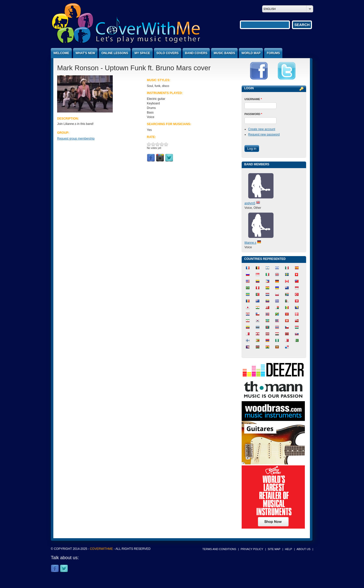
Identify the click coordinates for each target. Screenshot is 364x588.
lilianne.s (250, 243)
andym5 (250, 203)
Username (253, 99)
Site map (274, 549)
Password (253, 114)
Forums (273, 53)
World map (251, 53)
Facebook (151, 158)
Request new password (264, 134)
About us (303, 549)
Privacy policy (252, 549)
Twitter (169, 158)
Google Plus (160, 158)
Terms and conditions (219, 549)
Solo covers (168, 53)
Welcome (61, 53)
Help (288, 549)
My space (142, 53)
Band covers (196, 53)
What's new (85, 53)
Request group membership (76, 139)
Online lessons (115, 53)
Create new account (262, 129)
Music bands (224, 53)
